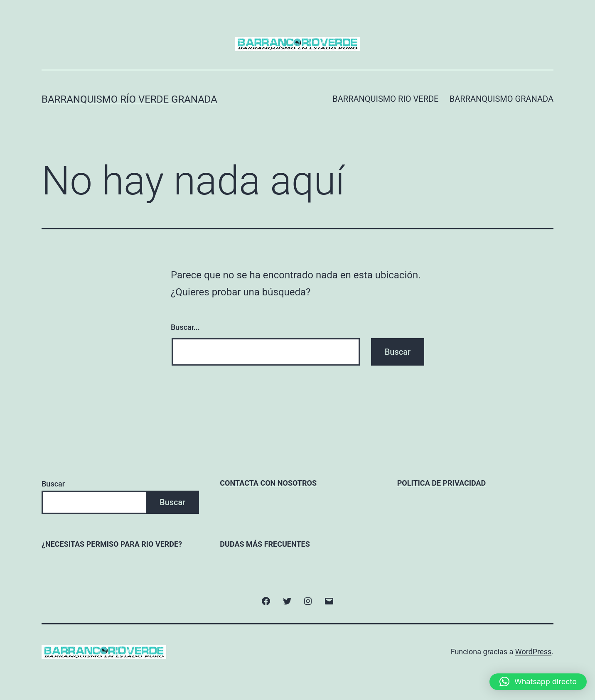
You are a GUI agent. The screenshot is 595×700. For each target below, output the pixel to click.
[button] (538, 682)
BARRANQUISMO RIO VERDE (385, 99)
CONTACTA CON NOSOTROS (268, 483)
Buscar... (185, 327)
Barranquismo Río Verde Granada (129, 99)
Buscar (53, 484)
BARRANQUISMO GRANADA (502, 99)
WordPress (533, 652)
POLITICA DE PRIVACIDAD (442, 483)
